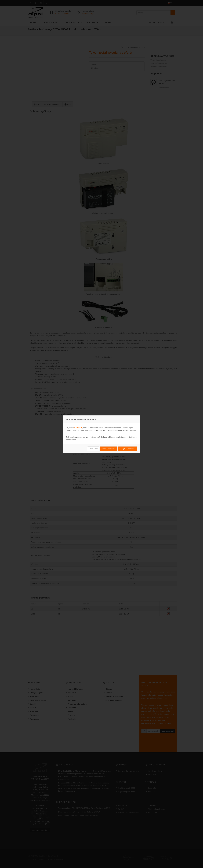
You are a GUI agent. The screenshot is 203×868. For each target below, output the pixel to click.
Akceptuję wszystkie (127, 449)
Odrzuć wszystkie (108, 449)
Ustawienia (93, 449)
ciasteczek (78, 428)
